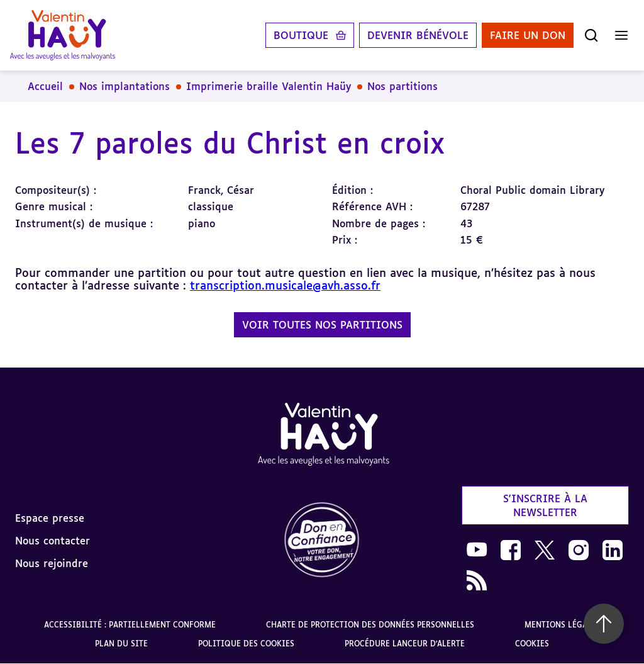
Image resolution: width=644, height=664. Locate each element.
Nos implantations (125, 86)
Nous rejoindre (52, 563)
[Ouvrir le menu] (621, 35)
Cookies (532, 644)
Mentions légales (563, 625)
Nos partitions (402, 86)
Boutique (301, 35)
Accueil (45, 86)
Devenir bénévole (418, 35)
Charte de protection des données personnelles (370, 625)
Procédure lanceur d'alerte (405, 644)
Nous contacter (53, 541)
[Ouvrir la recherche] (591, 35)
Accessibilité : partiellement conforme (130, 625)
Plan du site (121, 644)
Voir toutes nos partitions (322, 325)
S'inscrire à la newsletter (545, 505)
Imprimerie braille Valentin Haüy (269, 86)
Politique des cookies (246, 644)
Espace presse (50, 518)
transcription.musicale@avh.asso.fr (285, 285)
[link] (322, 540)
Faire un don (528, 35)
